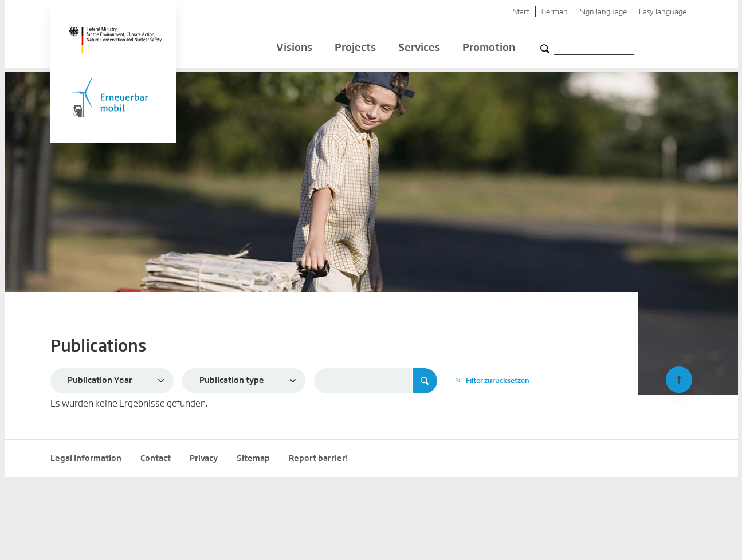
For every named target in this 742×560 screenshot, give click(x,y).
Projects (355, 52)
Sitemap (253, 459)
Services (419, 52)
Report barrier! (318, 459)
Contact (156, 459)
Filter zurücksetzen (493, 381)
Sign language (603, 12)
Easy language (663, 12)
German (555, 12)
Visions (294, 52)
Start (521, 12)
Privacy (204, 459)
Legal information (86, 459)
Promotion (489, 52)
